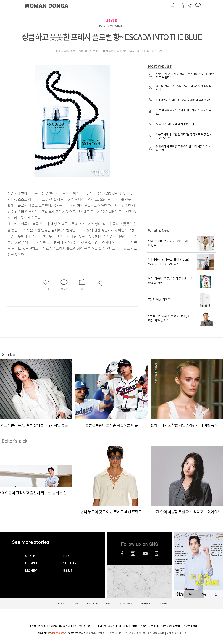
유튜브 (145, 554)
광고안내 (42, 626)
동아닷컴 (102, 626)
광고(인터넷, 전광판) (129, 626)
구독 (203, 594)
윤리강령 (53, 626)
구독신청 (31, 626)
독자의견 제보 (66, 626)
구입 (215, 594)
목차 (192, 594)
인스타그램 (133, 554)
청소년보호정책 (189, 626)
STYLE (111, 21)
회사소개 (113, 626)
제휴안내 (145, 626)
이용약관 (156, 626)
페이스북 (122, 554)
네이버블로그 (157, 554)
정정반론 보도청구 (83, 626)
